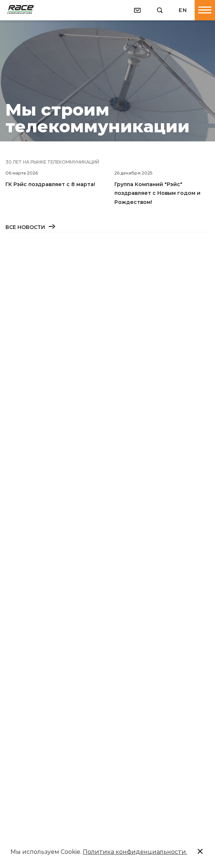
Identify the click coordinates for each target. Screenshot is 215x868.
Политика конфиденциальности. (135, 852)
